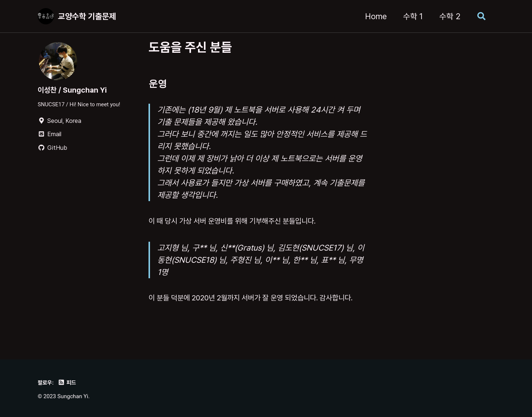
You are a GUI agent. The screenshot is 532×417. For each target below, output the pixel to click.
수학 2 (447, 16)
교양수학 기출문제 (87, 16)
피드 (69, 382)
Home (373, 16)
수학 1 (410, 16)
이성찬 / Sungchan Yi (75, 90)
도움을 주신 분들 (190, 47)
